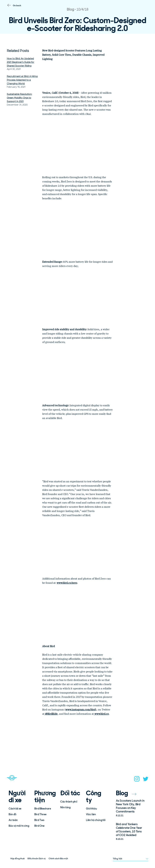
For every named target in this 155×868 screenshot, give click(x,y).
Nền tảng (65, 807)
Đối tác (70, 793)
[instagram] (137, 780)
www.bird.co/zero (67, 583)
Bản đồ (12, 814)
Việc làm (91, 814)
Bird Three (40, 814)
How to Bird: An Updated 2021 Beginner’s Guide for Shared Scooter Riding (21, 62)
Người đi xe (17, 797)
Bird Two (39, 820)
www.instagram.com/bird (80, 710)
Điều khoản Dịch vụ (37, 858)
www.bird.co (101, 714)
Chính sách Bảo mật (58, 858)
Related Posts (18, 51)
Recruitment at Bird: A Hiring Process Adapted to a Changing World (22, 80)
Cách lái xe (15, 809)
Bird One (39, 826)
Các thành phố (69, 802)
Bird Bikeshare (43, 809)
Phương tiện (45, 797)
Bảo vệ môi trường (19, 826)
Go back (17, 5)
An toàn (13, 820)
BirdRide (51, 714)
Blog (126, 793)
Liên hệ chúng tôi (96, 820)
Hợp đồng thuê (17, 858)
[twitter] (146, 780)
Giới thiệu (91, 809)
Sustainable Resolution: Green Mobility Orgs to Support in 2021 (19, 98)
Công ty (94, 797)
